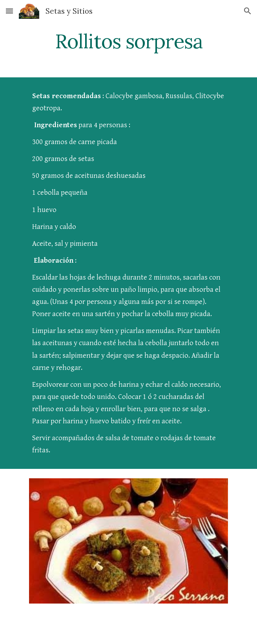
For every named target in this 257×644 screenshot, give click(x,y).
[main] (128, 41)
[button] (9, 11)
